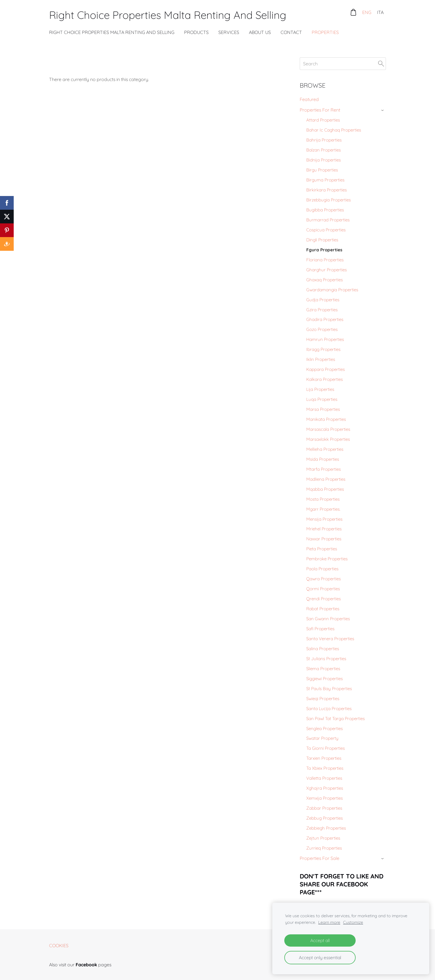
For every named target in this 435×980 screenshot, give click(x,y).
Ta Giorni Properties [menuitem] (326, 748)
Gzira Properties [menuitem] (322, 310)
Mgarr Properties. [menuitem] (323, 509)
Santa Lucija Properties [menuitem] (329, 709)
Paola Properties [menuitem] (322, 569)
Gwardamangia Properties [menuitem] (332, 290)
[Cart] (353, 12)
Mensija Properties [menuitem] (324, 519)
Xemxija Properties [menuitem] (325, 798)
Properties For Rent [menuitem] (320, 110)
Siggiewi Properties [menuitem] (325, 679)
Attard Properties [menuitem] (323, 120)
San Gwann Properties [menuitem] (328, 619)
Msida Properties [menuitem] (323, 459)
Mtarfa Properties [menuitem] (324, 469)
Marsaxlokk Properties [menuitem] (328, 439)
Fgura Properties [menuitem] (324, 250)
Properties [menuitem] (325, 32)
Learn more (329, 922)
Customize (353, 922)
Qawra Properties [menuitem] (324, 579)
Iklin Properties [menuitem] (321, 359)
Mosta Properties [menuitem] (323, 499)
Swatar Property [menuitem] (322, 738)
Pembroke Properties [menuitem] (327, 559)
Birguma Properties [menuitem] (325, 180)
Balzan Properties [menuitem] (324, 150)
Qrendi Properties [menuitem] (324, 599)
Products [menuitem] (196, 32)
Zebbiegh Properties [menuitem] (326, 828)
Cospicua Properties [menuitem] (326, 230)
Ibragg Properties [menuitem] (323, 349)
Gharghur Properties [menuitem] (327, 270)
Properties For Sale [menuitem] (320, 858)
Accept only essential (320, 957)
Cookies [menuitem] (59, 945)
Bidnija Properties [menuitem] (324, 160)
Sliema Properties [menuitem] (323, 669)
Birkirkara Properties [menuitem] (327, 190)
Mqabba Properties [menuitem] (325, 489)
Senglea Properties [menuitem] (325, 729)
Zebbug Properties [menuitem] (325, 818)
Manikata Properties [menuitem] (326, 419)
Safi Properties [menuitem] (320, 629)
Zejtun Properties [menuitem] (323, 838)
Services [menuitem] (229, 32)
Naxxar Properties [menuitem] (324, 539)
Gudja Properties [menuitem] (323, 300)
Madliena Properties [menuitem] (326, 479)
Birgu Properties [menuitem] (322, 170)
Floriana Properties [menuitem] (325, 260)
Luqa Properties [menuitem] (322, 399)
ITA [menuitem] (380, 12)
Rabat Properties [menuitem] (323, 609)
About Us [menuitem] (260, 32)
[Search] (343, 64)
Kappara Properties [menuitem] (326, 369)
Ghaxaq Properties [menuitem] (325, 280)
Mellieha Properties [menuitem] (325, 449)
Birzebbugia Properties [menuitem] (329, 200)
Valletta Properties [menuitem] (324, 778)
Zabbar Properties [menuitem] (324, 808)
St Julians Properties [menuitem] (326, 659)
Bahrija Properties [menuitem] (324, 140)
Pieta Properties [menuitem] (322, 549)
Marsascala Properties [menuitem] (328, 429)
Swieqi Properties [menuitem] (323, 699)
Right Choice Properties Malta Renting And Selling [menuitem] (112, 32)
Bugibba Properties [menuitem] (325, 210)
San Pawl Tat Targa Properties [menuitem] (336, 719)
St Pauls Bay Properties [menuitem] (329, 689)
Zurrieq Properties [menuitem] (324, 848)
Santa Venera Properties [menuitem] (330, 639)
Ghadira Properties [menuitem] (325, 319)
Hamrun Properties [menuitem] (325, 339)
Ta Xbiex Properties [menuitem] (325, 768)
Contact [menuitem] (291, 32)
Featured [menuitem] (309, 99)
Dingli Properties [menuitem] (322, 240)
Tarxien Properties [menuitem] (324, 758)
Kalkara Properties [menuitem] (325, 379)
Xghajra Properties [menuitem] (325, 788)
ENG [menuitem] (367, 12)
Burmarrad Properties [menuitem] (328, 220)
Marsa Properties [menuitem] (323, 409)
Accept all (320, 940)
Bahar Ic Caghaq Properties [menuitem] (334, 130)
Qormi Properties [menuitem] (323, 589)
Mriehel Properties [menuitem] (324, 529)
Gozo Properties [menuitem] (322, 329)
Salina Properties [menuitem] (323, 649)
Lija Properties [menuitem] (320, 389)
